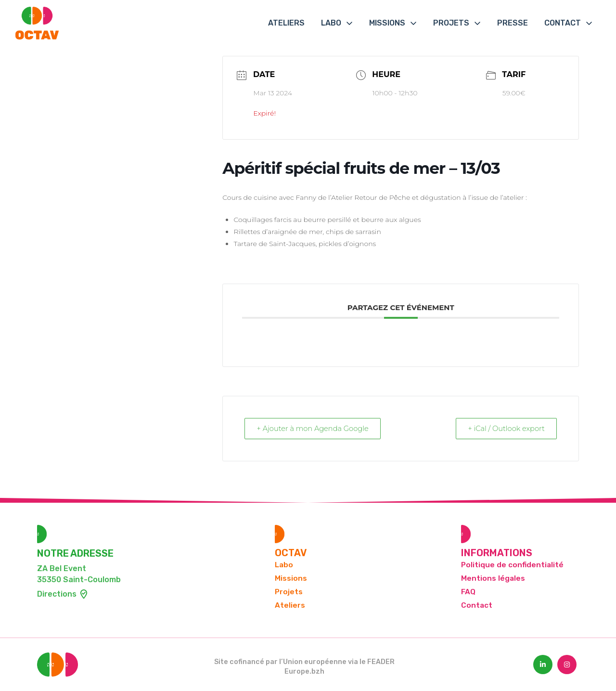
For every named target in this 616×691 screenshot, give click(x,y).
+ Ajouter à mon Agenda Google (316, 429)
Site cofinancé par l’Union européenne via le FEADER (304, 662)
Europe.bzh (304, 672)
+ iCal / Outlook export (504, 429)
